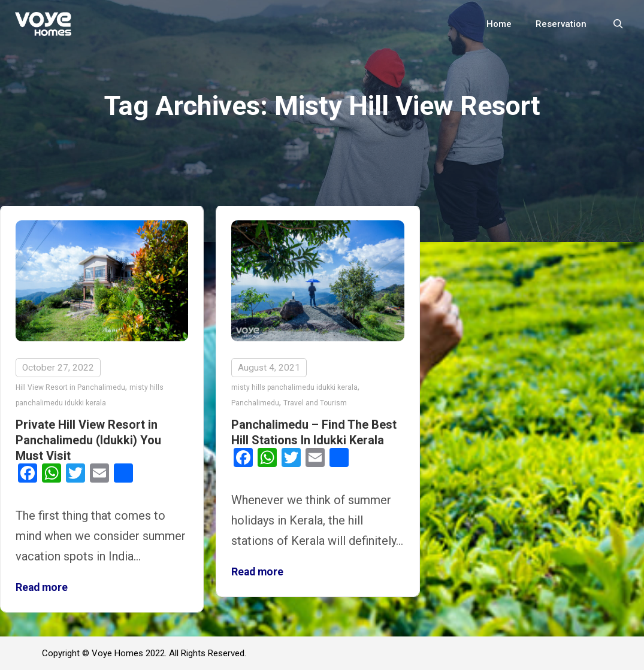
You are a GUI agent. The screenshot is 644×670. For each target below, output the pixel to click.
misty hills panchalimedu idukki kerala (294, 387)
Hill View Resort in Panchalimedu (70, 387)
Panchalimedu (255, 403)
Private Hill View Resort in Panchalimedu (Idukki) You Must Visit (88, 440)
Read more (42, 587)
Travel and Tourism (315, 403)
